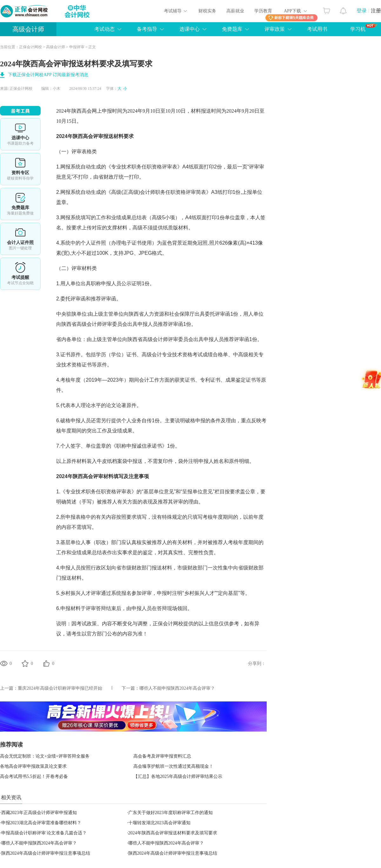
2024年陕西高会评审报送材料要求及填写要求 (173, 833)
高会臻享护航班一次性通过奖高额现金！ (173, 766)
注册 (376, 11)
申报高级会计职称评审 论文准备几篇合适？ (44, 833)
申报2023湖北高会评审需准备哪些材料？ (41, 823)
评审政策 (275, 29)
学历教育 (263, 11)
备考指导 (147, 29)
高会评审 (93, 136)
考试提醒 (20, 274)
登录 (362, 11)
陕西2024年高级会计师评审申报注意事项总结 (46, 853)
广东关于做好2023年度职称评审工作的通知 (170, 813)
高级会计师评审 (94, 324)
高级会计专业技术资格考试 (172, 355)
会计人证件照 (20, 239)
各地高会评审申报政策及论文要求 (33, 766)
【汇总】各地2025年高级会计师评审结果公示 (178, 776)
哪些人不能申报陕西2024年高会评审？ (177, 688)
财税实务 (207, 11)
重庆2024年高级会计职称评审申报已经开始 (60, 688)
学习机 (364, 28)
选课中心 (190, 29)
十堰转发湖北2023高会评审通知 (159, 823)
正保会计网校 (30, 47)
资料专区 (20, 169)
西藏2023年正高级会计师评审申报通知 (39, 813)
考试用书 (317, 29)
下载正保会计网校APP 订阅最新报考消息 (48, 75)
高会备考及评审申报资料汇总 (162, 756)
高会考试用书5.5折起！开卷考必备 (34, 776)
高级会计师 (28, 29)
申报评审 (77, 47)
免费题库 (232, 29)
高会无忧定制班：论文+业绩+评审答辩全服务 (45, 756)
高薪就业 (235, 11)
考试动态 (104, 29)
